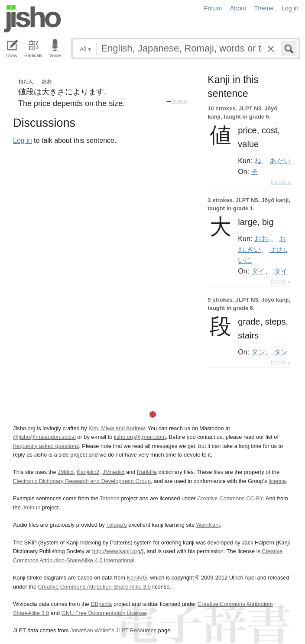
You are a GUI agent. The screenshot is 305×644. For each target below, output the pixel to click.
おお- (262, 238)
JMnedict (113, 472)
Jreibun (31, 507)
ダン (258, 352)
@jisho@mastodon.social (44, 437)
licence (277, 481)
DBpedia (101, 604)
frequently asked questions (46, 446)
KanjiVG (137, 578)
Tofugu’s (116, 525)
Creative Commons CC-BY (230, 498)
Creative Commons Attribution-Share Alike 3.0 (94, 587)
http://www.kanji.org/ (117, 551)
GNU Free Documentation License (104, 613)
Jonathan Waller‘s (92, 630)
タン (281, 352)
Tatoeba (180, 101)
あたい (280, 161)
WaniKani (208, 525)
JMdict (66, 472)
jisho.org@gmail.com (140, 437)
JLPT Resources (136, 630)
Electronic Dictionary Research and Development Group (82, 481)
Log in (290, 8)
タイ (281, 271)
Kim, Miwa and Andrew (116, 428)
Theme (264, 8)
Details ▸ (281, 182)
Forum (213, 8)
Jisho (32, 19)
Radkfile (147, 472)
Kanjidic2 (88, 472)
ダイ (258, 271)
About (238, 8)
